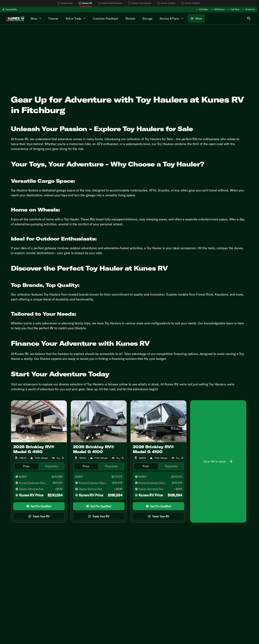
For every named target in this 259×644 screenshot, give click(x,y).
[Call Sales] (202, 9)
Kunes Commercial (140, 3)
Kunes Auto (65, 3)
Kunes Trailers (191, 3)
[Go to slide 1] (28, 438)
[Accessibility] (10, 9)
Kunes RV (86, 3)
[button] (15, 421)
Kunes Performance (110, 3)
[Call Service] (218, 9)
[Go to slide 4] (44, 438)
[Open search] (249, 18)
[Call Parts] (233, 9)
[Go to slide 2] (33, 438)
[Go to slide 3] (38, 438)
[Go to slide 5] (49, 438)
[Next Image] (62, 421)
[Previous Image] (16, 421)
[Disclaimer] (17, 477)
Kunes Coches (166, 3)
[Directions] (249, 9)
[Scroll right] (63, 458)
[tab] (26, 466)
